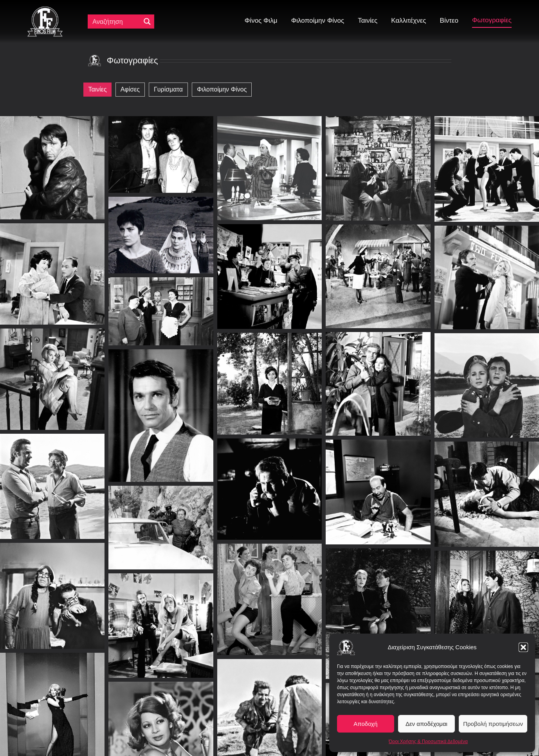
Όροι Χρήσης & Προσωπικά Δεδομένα (428, 742)
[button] (523, 647)
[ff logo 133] (45, 10)
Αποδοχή (365, 724)
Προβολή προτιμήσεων (493, 724)
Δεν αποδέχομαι (426, 724)
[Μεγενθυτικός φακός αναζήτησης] (147, 22)
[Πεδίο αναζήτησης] (116, 22)
